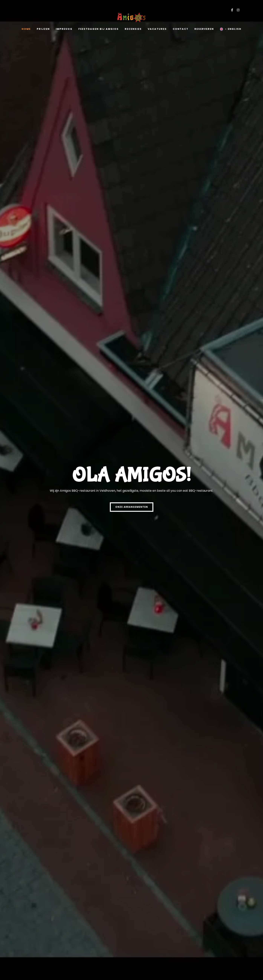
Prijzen (43, 29)
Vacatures (157, 29)
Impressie (64, 29)
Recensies (133, 29)
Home (26, 29)
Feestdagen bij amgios (99, 29)
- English (231, 29)
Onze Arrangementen (132, 507)
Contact (181, 29)
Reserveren (204, 29)
